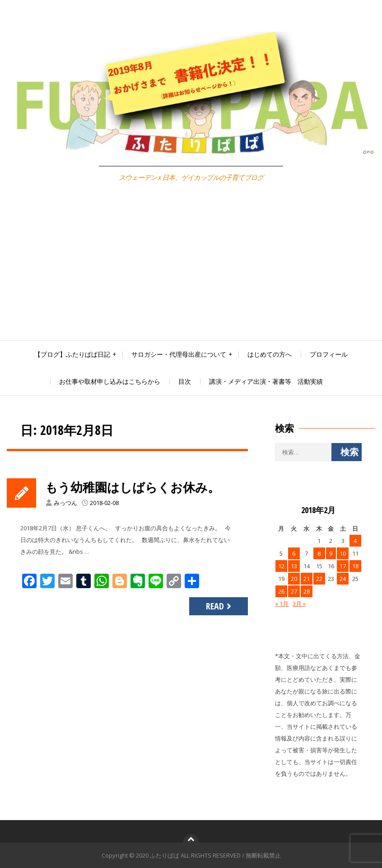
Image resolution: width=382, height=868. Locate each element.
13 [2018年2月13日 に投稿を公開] (294, 566)
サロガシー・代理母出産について (179, 354)
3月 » (299, 604)
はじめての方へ (270, 354)
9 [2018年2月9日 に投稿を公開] (331, 553)
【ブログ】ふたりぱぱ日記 (72, 354)
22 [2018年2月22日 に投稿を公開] (319, 579)
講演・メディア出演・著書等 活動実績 (266, 381)
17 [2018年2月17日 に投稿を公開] (343, 566)
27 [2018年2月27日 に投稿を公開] (294, 591)
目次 (185, 381)
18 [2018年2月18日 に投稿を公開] (355, 566)
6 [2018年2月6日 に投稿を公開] (294, 553)
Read (220, 606)
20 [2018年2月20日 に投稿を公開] (294, 579)
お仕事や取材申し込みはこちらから (110, 381)
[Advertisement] (191, 273)
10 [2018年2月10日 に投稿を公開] (343, 553)
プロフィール (329, 354)
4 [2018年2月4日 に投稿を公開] (355, 541)
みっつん (65, 503)
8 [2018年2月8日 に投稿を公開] (319, 553)
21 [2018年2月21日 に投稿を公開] (307, 579)
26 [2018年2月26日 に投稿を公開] (281, 591)
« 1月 (282, 604)
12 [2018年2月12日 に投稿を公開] (281, 566)
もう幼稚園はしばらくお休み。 (136, 487)
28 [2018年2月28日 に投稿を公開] (307, 591)
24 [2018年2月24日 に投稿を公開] (343, 579)
